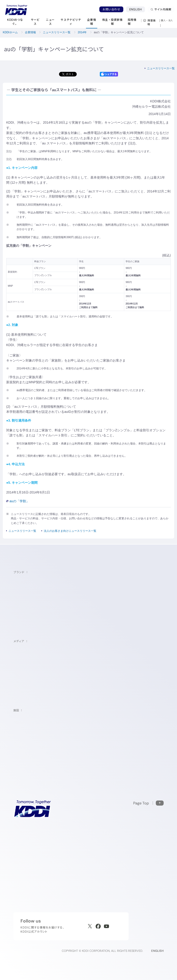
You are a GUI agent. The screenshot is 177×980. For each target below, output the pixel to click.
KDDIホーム (10, 32)
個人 (163, 20)
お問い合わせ (111, 9)
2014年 (82, 32)
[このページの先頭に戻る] (148, 803)
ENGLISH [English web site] (157, 951)
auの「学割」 (18, 501)
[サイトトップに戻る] (16, 10)
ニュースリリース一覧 (57, 32)
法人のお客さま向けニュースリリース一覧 (70, 531)
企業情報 (30, 32)
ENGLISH (136, 9)
